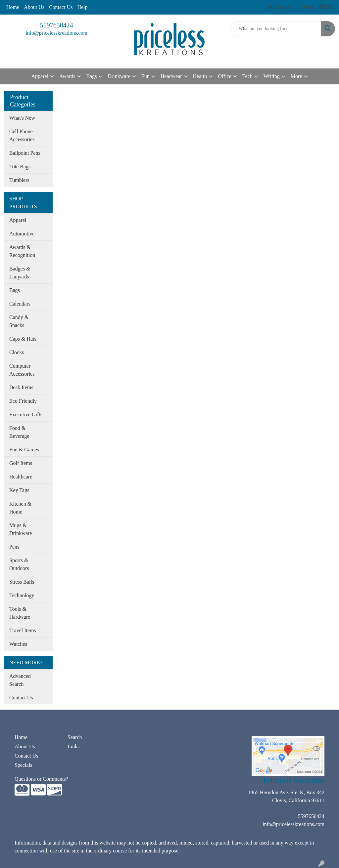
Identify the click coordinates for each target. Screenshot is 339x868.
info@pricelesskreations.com (56, 33)
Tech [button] (247, 76)
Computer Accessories (22, 370)
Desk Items (21, 387)
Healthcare (21, 477)
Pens (14, 547)
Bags (15, 290)
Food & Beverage (19, 432)
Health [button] (200, 76)
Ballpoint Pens (25, 153)
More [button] (296, 76)
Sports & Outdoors (19, 564)
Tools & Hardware (20, 613)
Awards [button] (67, 76)
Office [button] (225, 76)
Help (82, 7)
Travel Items (23, 630)
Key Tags (19, 490)
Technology (22, 595)
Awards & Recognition (22, 251)
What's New (22, 118)
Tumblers (19, 180)
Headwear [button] (171, 76)
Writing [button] (272, 76)
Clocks (17, 352)
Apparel (18, 220)
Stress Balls (22, 582)
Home (13, 7)
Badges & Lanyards (20, 273)
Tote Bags (20, 166)
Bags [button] (91, 76)
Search (75, 737)
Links (73, 746)
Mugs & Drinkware (21, 529)
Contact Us (61, 7)
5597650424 (57, 25)
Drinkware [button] (119, 76)
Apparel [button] (40, 76)
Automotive (22, 234)
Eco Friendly (23, 401)
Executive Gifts (26, 414)
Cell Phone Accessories (22, 135)
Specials (23, 765)
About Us (34, 7)
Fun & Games (24, 450)
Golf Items (21, 463)
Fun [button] (145, 76)
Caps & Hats (23, 339)
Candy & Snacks (19, 321)
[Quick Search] (276, 29)
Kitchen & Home (20, 508)
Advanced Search (20, 680)
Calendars (20, 304)
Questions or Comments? (41, 779)
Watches (18, 644)
